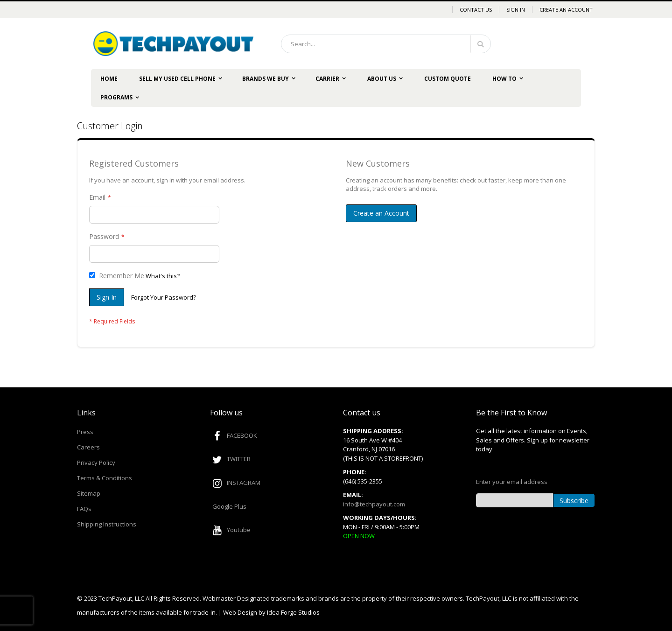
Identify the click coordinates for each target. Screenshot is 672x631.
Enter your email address (512, 482)
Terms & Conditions (105, 478)
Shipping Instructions (107, 524)
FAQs (84, 509)
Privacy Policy (96, 463)
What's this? (163, 276)
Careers (88, 447)
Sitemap (89, 493)
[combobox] (386, 44)
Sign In (516, 10)
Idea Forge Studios (293, 612)
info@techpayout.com (374, 504)
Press (85, 432)
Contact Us (476, 10)
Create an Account (566, 10)
